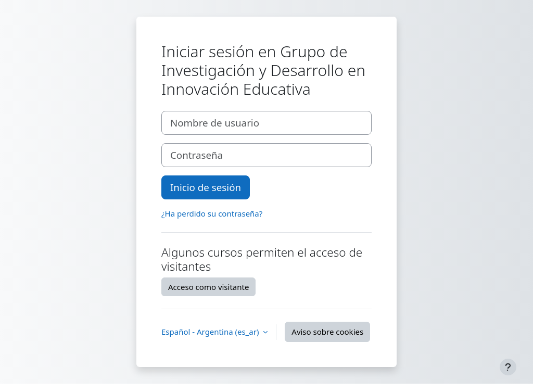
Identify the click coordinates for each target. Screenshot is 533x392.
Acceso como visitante (208, 287)
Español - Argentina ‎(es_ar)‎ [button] (211, 332)
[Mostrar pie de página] (508, 367)
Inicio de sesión (206, 187)
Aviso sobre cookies (327, 332)
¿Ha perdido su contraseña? (212, 213)
